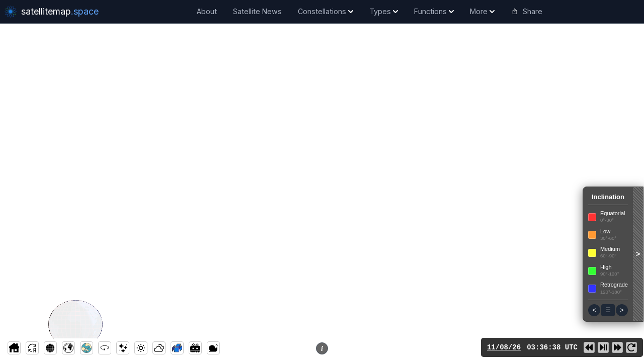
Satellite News (257, 11)
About (207, 11)
